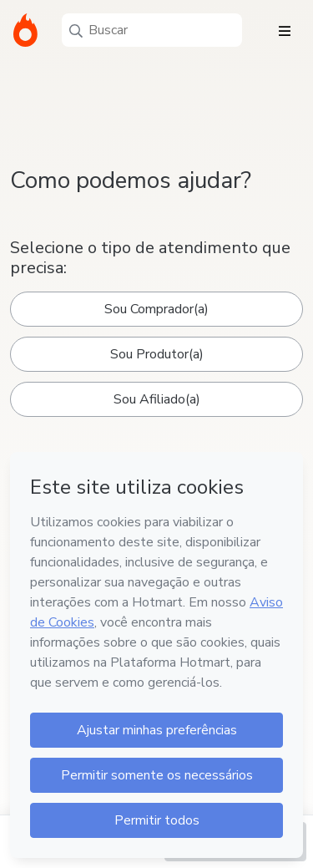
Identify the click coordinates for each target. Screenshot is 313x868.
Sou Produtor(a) (157, 354)
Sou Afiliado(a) (157, 399)
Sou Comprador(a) (156, 309)
